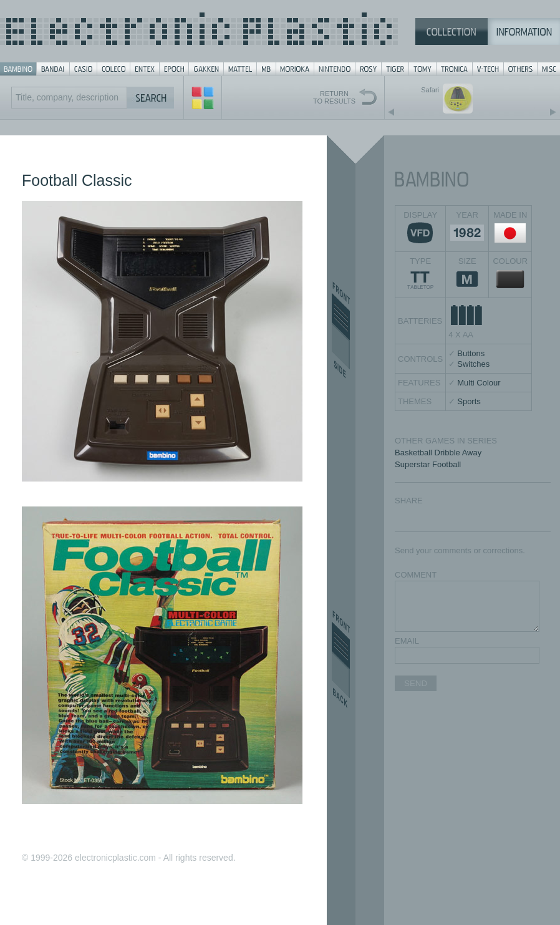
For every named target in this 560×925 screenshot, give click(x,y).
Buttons (471, 353)
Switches (473, 364)
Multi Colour (479, 383)
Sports (469, 401)
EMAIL (407, 641)
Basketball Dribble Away (438, 453)
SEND (416, 683)
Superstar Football (428, 464)
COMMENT (416, 575)
